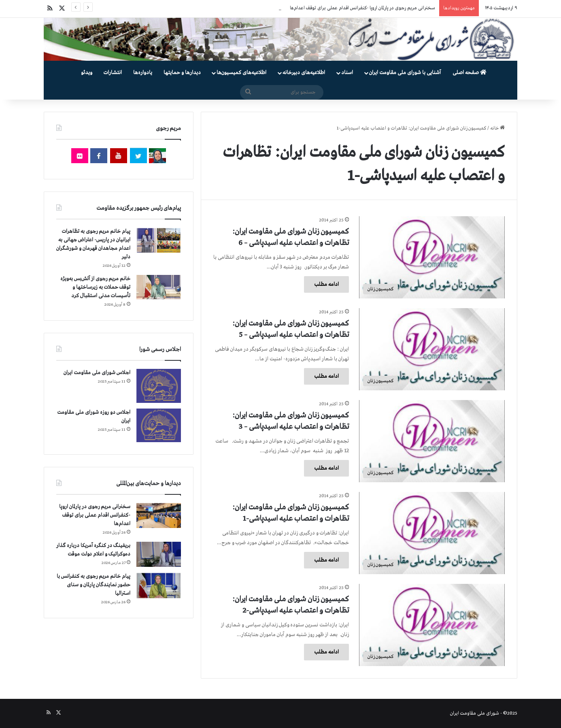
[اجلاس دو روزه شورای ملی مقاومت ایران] (159, 425)
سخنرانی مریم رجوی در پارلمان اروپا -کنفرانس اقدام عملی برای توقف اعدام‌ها (362, 8)
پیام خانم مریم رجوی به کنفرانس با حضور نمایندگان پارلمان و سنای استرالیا (93, 585)
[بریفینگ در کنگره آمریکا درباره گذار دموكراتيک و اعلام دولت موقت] (159, 555)
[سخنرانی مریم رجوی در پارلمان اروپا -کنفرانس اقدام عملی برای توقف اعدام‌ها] (159, 516)
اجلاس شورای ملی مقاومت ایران (97, 373)
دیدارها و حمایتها (182, 73)
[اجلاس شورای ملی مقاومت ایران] (159, 386)
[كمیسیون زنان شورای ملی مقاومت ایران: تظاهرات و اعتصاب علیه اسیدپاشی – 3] (432, 441)
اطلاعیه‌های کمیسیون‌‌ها (241, 73)
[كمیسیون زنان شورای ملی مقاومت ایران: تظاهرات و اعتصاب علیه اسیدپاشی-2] (432, 625)
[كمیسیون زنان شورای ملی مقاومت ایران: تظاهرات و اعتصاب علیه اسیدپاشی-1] (432, 533)
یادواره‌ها (143, 73)
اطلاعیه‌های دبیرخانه (304, 73)
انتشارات (113, 73)
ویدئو (87, 73)
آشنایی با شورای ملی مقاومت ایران (405, 73)
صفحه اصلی (470, 73)
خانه (497, 128)
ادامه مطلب (326, 284)
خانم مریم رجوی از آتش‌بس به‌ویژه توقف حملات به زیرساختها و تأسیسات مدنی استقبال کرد (95, 287)
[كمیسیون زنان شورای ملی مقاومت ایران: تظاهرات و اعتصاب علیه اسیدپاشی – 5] (432, 349)
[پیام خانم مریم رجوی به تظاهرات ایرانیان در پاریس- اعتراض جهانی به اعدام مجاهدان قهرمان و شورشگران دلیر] (159, 240)
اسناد (347, 73)
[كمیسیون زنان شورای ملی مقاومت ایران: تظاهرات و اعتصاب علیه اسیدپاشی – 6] (432, 257)
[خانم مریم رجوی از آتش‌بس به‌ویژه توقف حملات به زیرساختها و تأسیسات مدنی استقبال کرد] (159, 287)
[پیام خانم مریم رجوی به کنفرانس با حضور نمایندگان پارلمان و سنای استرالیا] (159, 585)
